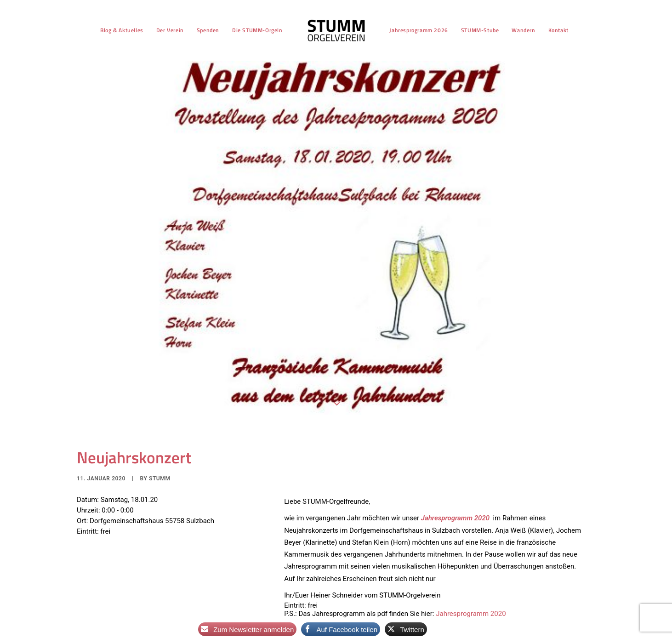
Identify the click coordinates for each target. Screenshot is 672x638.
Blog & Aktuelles (122, 30)
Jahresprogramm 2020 (471, 608)
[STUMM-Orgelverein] (336, 30)
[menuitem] (122, 30)
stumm (160, 473)
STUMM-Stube (480, 30)
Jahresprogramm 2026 (419, 30)
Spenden (208, 30)
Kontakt (558, 30)
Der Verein (170, 30)
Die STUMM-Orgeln (257, 30)
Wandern (523, 30)
